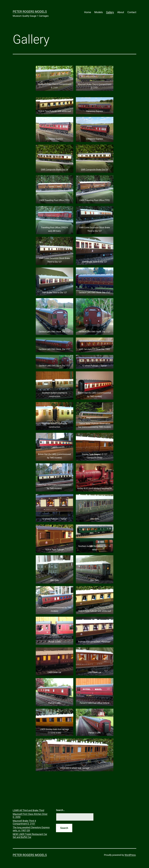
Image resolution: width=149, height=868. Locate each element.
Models (99, 12)
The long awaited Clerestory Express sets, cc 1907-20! (31, 829)
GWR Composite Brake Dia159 (55, 170)
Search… (60, 810)
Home (88, 12)
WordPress (130, 855)
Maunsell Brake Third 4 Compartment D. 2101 (24, 822)
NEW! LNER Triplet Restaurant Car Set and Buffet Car (30, 836)
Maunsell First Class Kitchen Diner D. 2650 (30, 815)
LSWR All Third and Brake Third (28, 810)
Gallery (110, 12)
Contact (132, 12)
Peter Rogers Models (30, 12)
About (121, 12)
